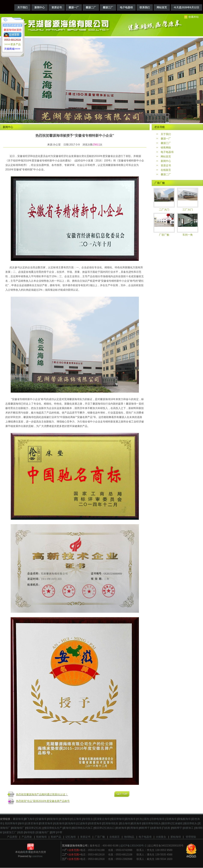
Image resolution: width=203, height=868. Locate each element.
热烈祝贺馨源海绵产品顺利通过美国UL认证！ (42, 794)
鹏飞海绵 (29, 819)
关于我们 (22, 7)
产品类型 (12, 837)
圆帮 (53, 832)
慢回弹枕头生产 (53, 828)
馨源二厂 (91, 7)
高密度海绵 (95, 823)
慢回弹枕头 (191, 823)
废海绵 (67, 828)
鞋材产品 (56, 837)
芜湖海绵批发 (110, 823)
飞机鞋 (166, 828)
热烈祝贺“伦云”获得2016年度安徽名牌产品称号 (43, 801)
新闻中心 (40, 7)
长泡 (140, 819)
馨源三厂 (108, 7)
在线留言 (166, 170)
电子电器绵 (126, 7)
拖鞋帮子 (177, 828)
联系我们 (145, 7)
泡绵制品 (129, 837)
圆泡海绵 (130, 819)
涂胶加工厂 (10, 832)
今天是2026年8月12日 (186, 7)
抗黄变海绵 (32, 823)
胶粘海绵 (176, 837)
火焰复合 (161, 837)
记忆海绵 (71, 837)
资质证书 (57, 7)
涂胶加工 (188, 828)
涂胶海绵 (156, 828)
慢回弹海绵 (118, 819)
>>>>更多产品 (12, 44)
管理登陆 (191, 837)
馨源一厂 (74, 7)
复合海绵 (125, 823)
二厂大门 (164, 210)
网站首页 (162, 7)
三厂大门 (188, 210)
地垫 (21, 832)
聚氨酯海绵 (184, 819)
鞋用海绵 (133, 828)
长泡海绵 (65, 819)
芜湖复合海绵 (102, 819)
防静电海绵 (157, 819)
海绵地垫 (30, 832)
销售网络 (166, 148)
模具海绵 (136, 823)
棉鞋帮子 (145, 828)
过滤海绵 (82, 823)
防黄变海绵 (46, 823)
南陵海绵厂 (18, 828)
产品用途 (27, 837)
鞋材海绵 (121, 828)
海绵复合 (88, 819)
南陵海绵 (53, 819)
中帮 (60, 832)
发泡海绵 (71, 823)
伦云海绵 (76, 819)
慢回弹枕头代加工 (83, 828)
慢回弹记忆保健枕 (172, 823)
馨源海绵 (18, 819)
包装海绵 (59, 823)
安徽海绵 (41, 819)
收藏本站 (194, 17)
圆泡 (146, 819)
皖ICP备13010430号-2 (133, 846)
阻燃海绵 (171, 819)
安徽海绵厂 (43, 832)
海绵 (21, 823)
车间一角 (188, 235)
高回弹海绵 (11, 823)
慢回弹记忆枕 (34, 828)
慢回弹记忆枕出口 (104, 828)
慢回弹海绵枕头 (152, 823)
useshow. (38, 856)
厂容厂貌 (164, 235)
